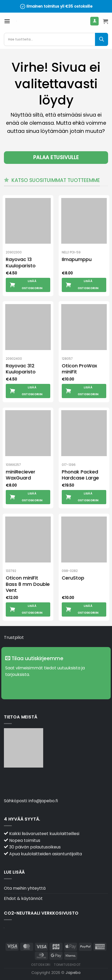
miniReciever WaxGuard (21, 475)
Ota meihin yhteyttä (25, 888)
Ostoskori (41, 965)
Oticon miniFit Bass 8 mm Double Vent (28, 584)
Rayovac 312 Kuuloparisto (21, 369)
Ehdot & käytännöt (23, 898)
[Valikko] (7, 21)
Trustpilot (14, 637)
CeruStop (73, 578)
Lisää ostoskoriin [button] (32, 285)
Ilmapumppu (77, 259)
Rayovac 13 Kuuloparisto (21, 262)
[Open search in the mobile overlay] (56, 39)
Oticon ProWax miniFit (79, 369)
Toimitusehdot (67, 965)
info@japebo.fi (43, 801)
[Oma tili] (94, 21)
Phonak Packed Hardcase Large (80, 475)
